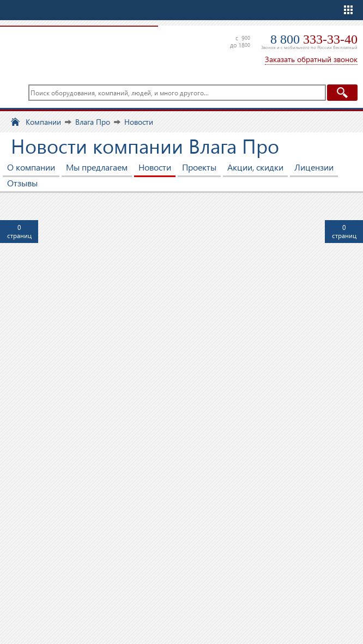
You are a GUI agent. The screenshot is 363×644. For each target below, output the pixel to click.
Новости (155, 167)
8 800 (314, 39)
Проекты (199, 167)
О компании (31, 167)
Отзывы (22, 183)
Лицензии (314, 167)
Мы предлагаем (97, 167)
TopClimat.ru (76, 49)
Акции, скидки (255, 167)
